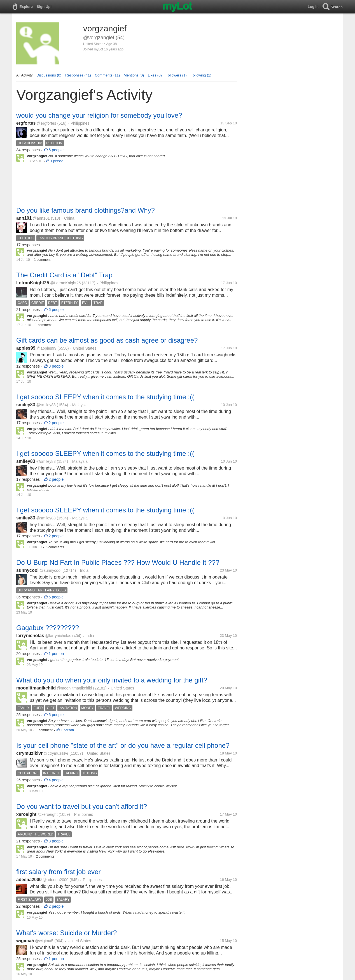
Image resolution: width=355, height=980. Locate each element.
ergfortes (26, 123)
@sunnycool (51, 570)
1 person (57, 161)
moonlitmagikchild (36, 688)
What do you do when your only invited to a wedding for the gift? (112, 680)
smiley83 (26, 405)
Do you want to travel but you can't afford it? (82, 806)
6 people (56, 150)
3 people (56, 366)
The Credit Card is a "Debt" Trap (64, 275)
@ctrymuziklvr (56, 753)
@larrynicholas (58, 636)
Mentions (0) (134, 75)
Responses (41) (78, 75)
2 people (56, 423)
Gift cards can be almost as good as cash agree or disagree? (107, 340)
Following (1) (201, 75)
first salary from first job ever (58, 872)
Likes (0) (155, 75)
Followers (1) (176, 75)
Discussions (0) (49, 75)
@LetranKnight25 (65, 283)
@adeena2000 (56, 880)
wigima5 (25, 941)
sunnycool (27, 570)
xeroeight (26, 814)
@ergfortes (46, 123)
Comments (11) (108, 75)
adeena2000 (29, 880)
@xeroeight (48, 814)
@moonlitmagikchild (74, 688)
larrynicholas (30, 636)
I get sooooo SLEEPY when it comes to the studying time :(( (105, 397)
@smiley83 (46, 405)
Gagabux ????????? (48, 628)
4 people (56, 780)
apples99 (26, 348)
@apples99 (46, 348)
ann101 (24, 218)
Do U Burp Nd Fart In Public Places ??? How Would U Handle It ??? (118, 562)
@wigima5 (44, 941)
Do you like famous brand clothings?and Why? (86, 210)
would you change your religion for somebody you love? (99, 115)
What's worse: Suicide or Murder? (66, 933)
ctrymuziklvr (29, 753)
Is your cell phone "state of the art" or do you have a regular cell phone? (123, 745)
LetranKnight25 (33, 283)
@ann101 (41, 218)
